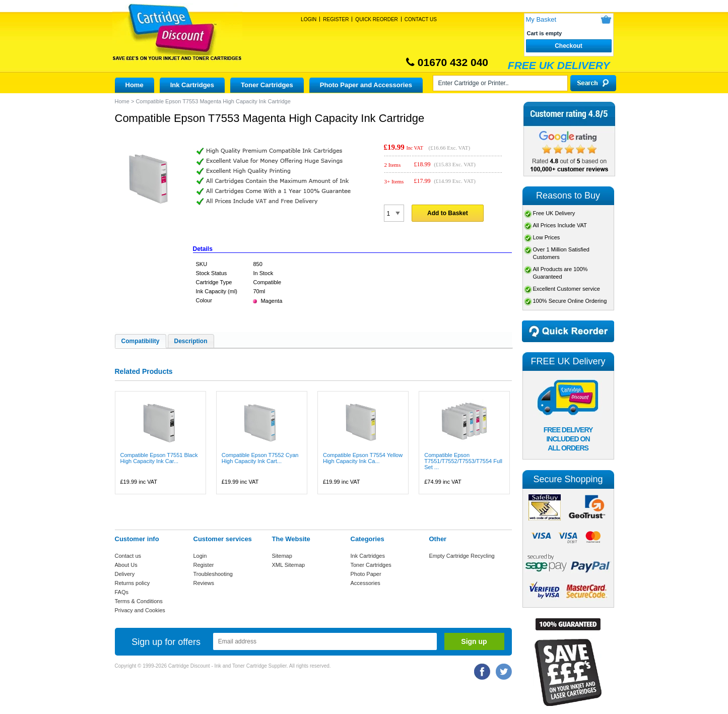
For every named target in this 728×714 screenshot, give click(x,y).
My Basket (541, 19)
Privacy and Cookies (140, 610)
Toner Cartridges (267, 85)
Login (309, 19)
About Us (126, 565)
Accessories (366, 583)
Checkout (569, 46)
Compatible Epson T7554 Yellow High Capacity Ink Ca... (363, 458)
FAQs (122, 592)
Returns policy (133, 583)
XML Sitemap (289, 565)
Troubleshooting (213, 574)
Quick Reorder (376, 19)
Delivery (125, 574)
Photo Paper (366, 574)
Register (336, 19)
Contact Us (421, 19)
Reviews (204, 583)
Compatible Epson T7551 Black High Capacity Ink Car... (159, 458)
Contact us (128, 556)
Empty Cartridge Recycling (462, 556)
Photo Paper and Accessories (366, 85)
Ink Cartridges (192, 85)
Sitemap (282, 556)
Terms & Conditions (139, 601)
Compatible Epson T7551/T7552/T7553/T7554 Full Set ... (463, 461)
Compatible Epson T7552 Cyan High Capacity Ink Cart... (260, 458)
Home (135, 85)
